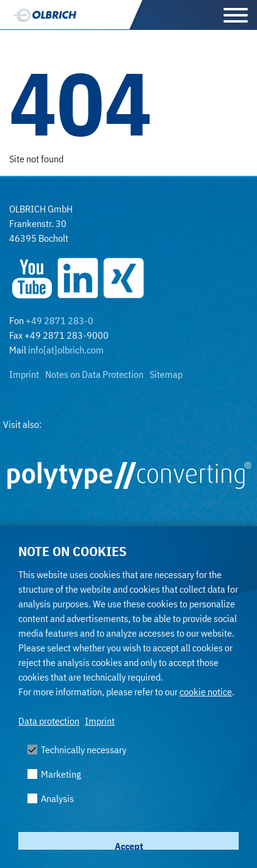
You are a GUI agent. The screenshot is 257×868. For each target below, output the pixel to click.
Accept (129, 846)
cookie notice (206, 692)
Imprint (100, 721)
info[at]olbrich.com (66, 350)
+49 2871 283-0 (60, 320)
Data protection (49, 721)
